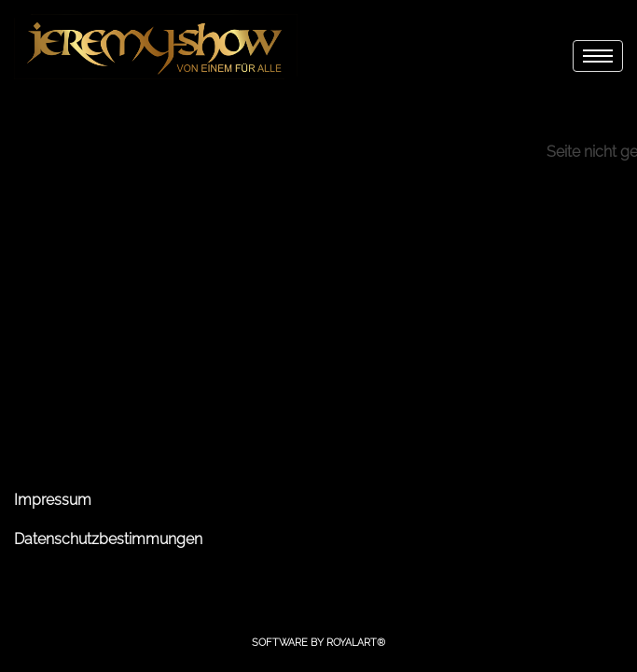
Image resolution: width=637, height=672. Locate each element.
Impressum (53, 500)
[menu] (598, 56)
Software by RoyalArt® (318, 643)
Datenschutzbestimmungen (108, 539)
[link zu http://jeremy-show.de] (156, 47)
